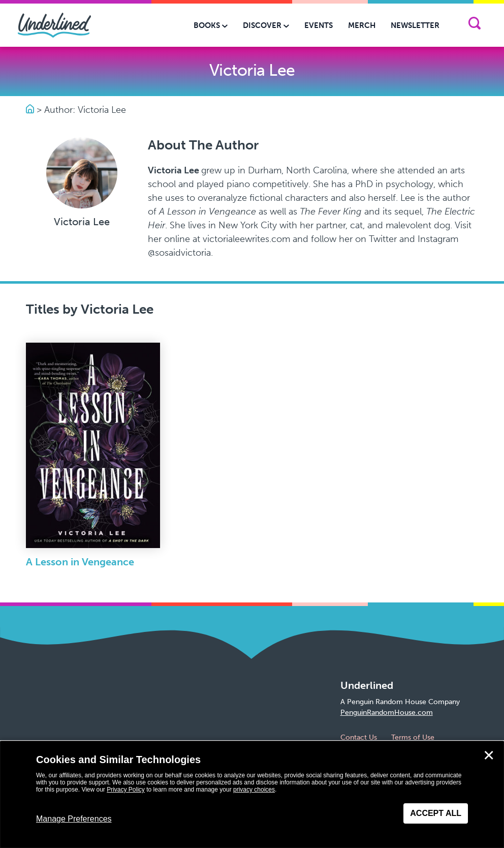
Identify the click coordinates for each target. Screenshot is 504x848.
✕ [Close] (489, 755)
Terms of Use (413, 737)
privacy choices (254, 790)
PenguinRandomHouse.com (387, 713)
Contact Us (359, 737)
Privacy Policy (126, 790)
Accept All (436, 813)
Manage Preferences (74, 819)
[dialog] (252, 795)
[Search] (474, 25)
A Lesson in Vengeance (80, 562)
